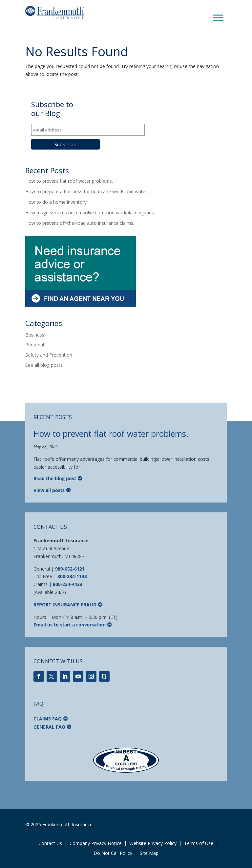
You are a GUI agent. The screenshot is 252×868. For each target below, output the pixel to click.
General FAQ (49, 727)
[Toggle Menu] (218, 18)
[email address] (88, 130)
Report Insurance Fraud (65, 605)
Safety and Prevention (49, 355)
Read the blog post (55, 478)
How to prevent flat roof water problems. (69, 181)
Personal (35, 345)
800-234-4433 (68, 584)
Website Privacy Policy (153, 843)
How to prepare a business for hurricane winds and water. (87, 191)
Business (35, 335)
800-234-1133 (72, 576)
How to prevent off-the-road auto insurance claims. (80, 223)
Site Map (149, 853)
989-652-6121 (70, 569)
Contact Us (50, 843)
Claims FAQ (48, 719)
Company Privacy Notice (96, 843)
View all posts (49, 490)
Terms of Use (199, 843)
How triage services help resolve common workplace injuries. (90, 212)
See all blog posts (44, 365)
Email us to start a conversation (70, 625)
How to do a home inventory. (56, 202)
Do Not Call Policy (113, 853)
